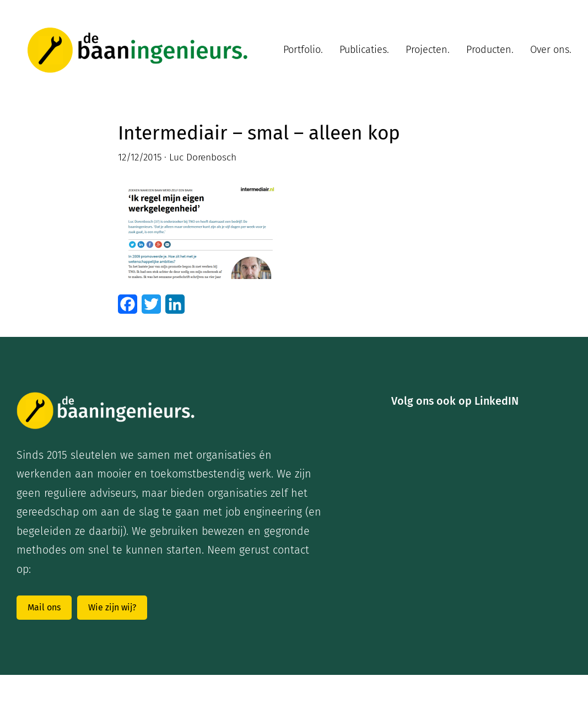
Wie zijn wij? (112, 607)
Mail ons (44, 607)
